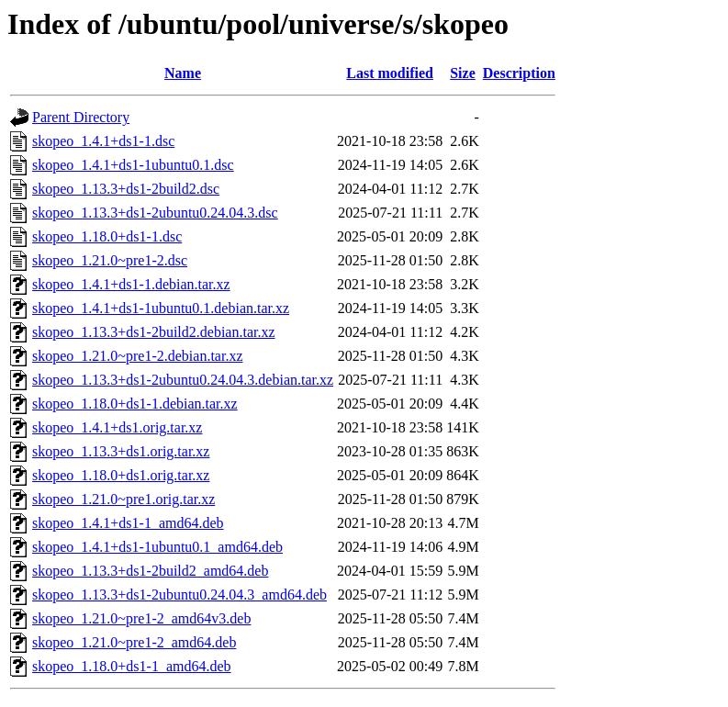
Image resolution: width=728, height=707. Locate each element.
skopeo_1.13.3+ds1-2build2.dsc (126, 189)
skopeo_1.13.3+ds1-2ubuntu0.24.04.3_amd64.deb (179, 595)
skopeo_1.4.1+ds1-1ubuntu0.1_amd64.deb (157, 547)
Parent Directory (81, 117)
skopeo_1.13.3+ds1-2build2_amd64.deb (150, 571)
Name (183, 73)
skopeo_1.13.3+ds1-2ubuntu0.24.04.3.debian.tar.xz (183, 380)
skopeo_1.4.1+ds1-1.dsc (103, 141)
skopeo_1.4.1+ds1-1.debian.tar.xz (131, 284)
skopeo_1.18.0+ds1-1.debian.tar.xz (135, 404)
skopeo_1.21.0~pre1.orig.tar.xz (123, 499)
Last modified (390, 73)
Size (463, 73)
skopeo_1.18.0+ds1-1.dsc (107, 236)
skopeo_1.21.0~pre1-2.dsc (110, 260)
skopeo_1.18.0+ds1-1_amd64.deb (132, 666)
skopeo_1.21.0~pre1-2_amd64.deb (134, 642)
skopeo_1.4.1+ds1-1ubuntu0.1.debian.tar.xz (161, 308)
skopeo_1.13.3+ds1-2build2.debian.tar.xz (154, 332)
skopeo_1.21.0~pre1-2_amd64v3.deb (141, 618)
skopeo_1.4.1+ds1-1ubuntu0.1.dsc (133, 165)
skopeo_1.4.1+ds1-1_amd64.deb (128, 523)
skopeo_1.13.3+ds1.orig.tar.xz (121, 451)
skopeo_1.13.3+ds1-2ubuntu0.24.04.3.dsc (155, 213)
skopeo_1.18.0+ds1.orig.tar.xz (121, 475)
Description (519, 73)
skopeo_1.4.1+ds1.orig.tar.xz (117, 427)
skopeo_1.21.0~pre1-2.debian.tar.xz (137, 356)
